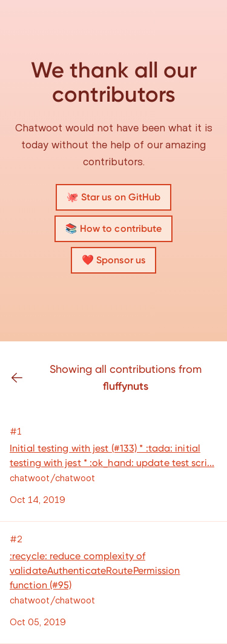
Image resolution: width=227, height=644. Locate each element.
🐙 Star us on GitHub (114, 197)
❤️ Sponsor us (113, 260)
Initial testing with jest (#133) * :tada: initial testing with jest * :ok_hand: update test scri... (112, 455)
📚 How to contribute (114, 228)
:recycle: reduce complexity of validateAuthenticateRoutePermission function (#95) (95, 570)
